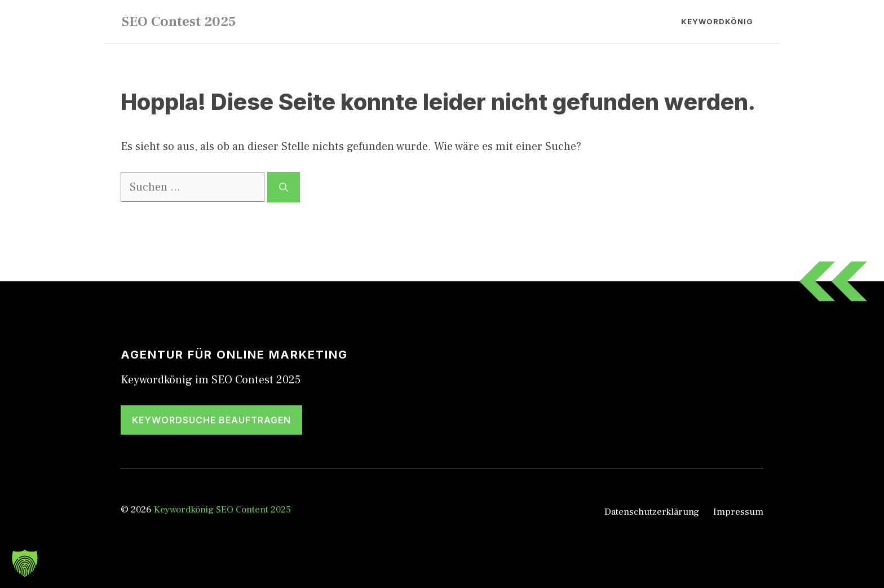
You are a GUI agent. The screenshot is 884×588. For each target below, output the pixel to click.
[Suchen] (284, 187)
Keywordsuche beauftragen (211, 420)
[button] (25, 563)
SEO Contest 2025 (179, 21)
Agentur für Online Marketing (234, 355)
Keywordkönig (717, 21)
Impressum (738, 512)
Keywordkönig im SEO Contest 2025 (211, 380)
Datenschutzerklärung (652, 512)
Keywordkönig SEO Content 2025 (222, 510)
